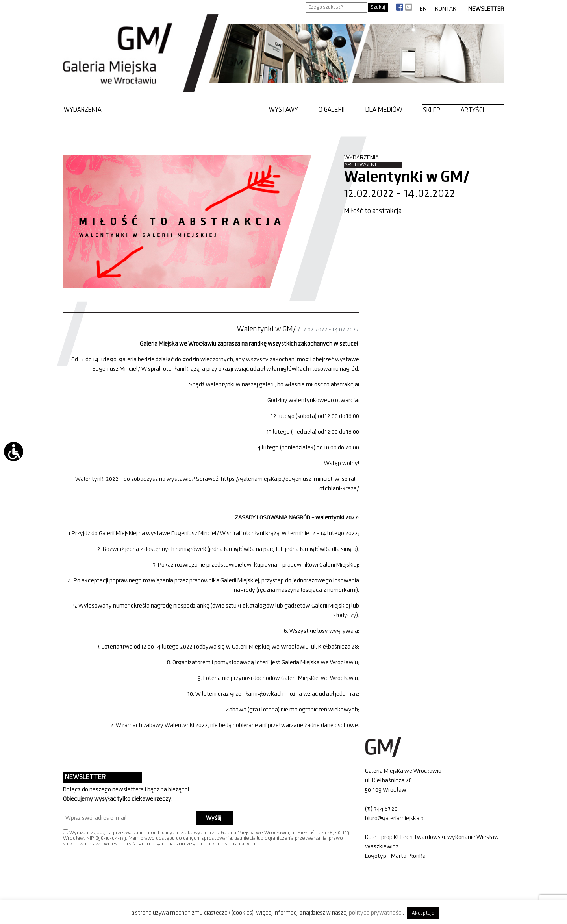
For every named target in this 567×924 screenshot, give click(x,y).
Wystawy (283, 110)
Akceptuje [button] (423, 913)
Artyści (472, 110)
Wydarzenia (83, 110)
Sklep (432, 110)
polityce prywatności (376, 913)
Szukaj (378, 7)
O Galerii (332, 110)
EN (423, 9)
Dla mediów (384, 110)
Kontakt (447, 9)
